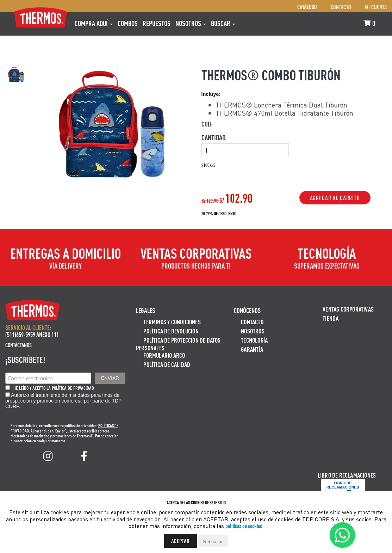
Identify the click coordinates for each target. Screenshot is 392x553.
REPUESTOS (157, 23)
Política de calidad (167, 364)
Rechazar (213, 541)
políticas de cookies (244, 526)
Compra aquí (94, 23)
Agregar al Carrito (335, 198)
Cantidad (213, 137)
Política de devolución (171, 331)
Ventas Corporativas (348, 309)
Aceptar (181, 541)
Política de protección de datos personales (178, 344)
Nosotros (191, 23)
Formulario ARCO (164, 355)
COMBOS (128, 23)
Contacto (341, 7)
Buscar (223, 23)
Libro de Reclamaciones (347, 475)
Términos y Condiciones (172, 322)
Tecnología (254, 340)
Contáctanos (18, 345)
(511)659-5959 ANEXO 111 (32, 334)
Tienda (331, 318)
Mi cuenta (376, 7)
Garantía (252, 349)
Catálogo (307, 7)
